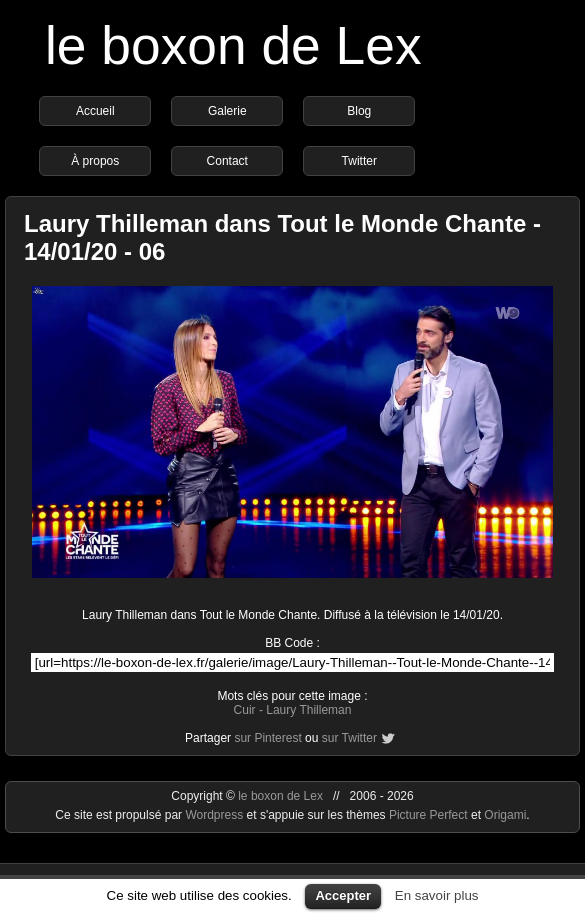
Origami (505, 815)
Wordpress (215, 815)
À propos (95, 161)
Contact (227, 161)
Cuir (245, 710)
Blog (359, 111)
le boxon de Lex (233, 45)
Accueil (95, 111)
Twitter (359, 161)
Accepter (343, 895)
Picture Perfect (428, 815)
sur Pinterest (267, 738)
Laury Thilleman (308, 710)
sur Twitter (349, 738)
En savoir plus (437, 895)
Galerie (227, 111)
